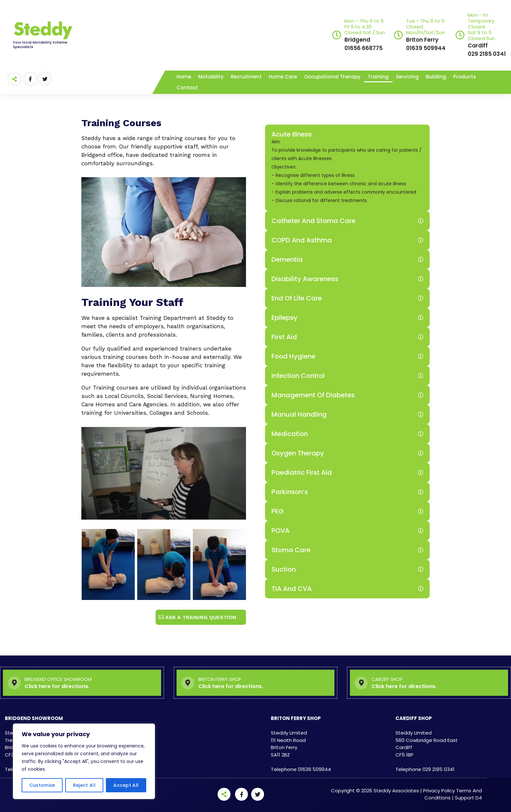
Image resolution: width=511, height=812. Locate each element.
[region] (84, 761)
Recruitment (246, 77)
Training (378, 77)
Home (184, 77)
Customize (42, 785)
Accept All (126, 785)
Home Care (283, 77)
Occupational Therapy (332, 77)
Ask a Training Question (201, 617)
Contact (187, 88)
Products (465, 77)
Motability (211, 77)
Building (436, 77)
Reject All (84, 785)
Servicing (407, 77)
